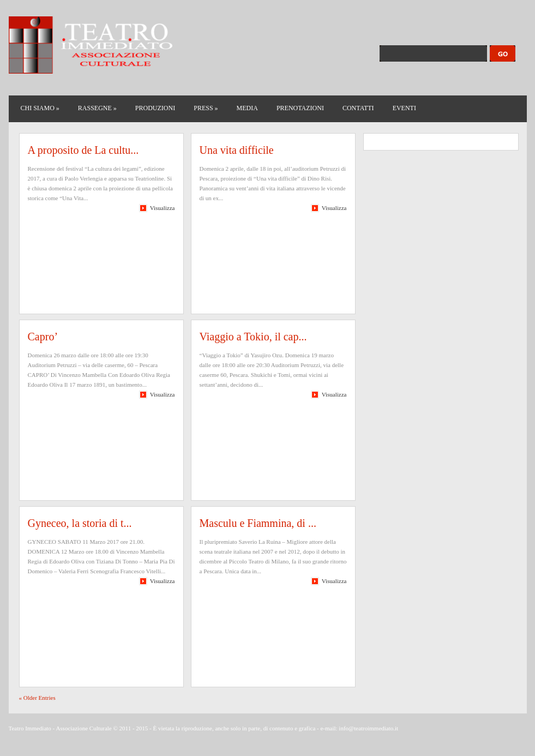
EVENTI (404, 108)
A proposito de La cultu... (83, 150)
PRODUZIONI (155, 108)
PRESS (206, 108)
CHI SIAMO (40, 108)
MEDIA (247, 108)
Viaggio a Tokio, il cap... (253, 337)
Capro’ (43, 337)
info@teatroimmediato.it (368, 728)
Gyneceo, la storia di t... (80, 523)
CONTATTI (358, 108)
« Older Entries (37, 698)
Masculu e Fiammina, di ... (258, 523)
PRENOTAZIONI (300, 108)
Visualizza (163, 208)
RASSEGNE (97, 108)
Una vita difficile (237, 150)
